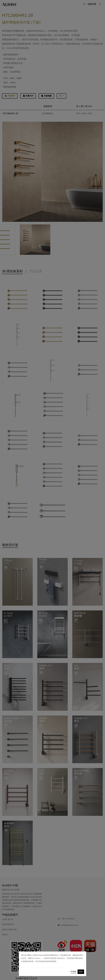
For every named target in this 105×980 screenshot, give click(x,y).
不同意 (73, 972)
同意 (81, 972)
